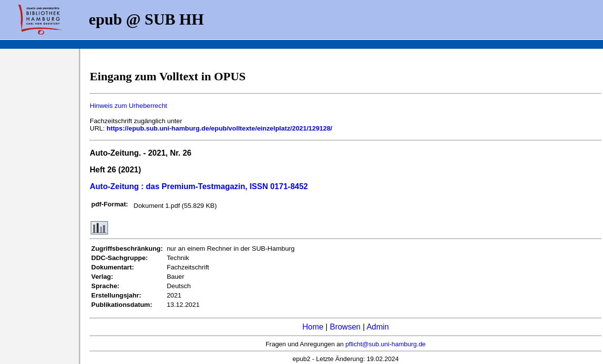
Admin (377, 327)
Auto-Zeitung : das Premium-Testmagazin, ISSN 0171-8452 (199, 186)
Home (313, 327)
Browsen (345, 327)
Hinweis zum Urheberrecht (128, 106)
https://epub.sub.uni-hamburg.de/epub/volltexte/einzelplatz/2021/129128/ (219, 128)
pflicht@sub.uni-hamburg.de (386, 344)
